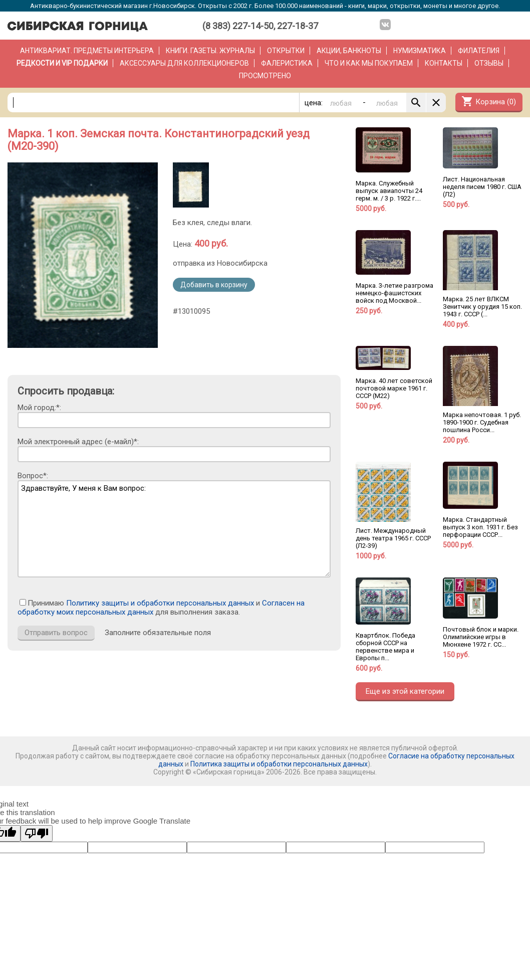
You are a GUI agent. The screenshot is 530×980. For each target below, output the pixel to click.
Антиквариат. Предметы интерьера (87, 51)
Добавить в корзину (214, 285)
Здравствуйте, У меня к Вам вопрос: (174, 529)
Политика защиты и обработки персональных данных (279, 764)
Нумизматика (420, 51)
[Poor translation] (37, 833)
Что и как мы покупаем (369, 63)
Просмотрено (265, 76)
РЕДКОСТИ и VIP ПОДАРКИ (62, 63)
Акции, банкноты (349, 51)
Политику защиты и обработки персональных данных (160, 603)
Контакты (444, 63)
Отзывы (489, 63)
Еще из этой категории (405, 691)
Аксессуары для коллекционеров (184, 63)
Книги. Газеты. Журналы (210, 51)
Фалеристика (287, 63)
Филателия (479, 51)
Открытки (286, 51)
